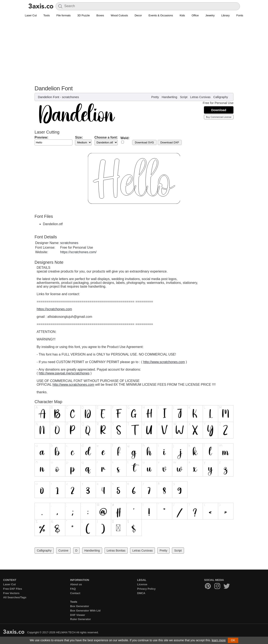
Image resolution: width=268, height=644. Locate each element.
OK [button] (233, 640)
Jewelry (210, 15)
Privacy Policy (146, 589)
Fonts (240, 15)
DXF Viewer (78, 615)
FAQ (73, 589)
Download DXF (170, 142)
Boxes (100, 15)
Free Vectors (11, 593)
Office (195, 15)
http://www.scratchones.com (164, 362)
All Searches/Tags (15, 597)
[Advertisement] (134, 54)
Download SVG (144, 142)
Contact (75, 593)
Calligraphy (221, 97)
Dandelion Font (49, 97)
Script (184, 97)
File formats (63, 15)
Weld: (125, 138)
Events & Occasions (161, 15)
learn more (219, 640)
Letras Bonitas (116, 551)
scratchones (70, 97)
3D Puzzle (83, 15)
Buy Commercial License (219, 117)
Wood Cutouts (119, 15)
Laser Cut (31, 15)
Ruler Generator (81, 619)
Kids (182, 15)
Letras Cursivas (200, 97)
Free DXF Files (13, 589)
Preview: (41, 137)
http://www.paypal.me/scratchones (64, 373)
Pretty (155, 97)
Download (219, 110)
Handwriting (169, 97)
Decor (138, 15)
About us (76, 584)
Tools (46, 15)
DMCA (141, 593)
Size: (79, 137)
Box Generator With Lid (85, 611)
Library (225, 15)
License (142, 584)
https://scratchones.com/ (78, 252)
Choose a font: (106, 137)
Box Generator (80, 606)
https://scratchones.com (54, 309)
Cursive (63, 551)
